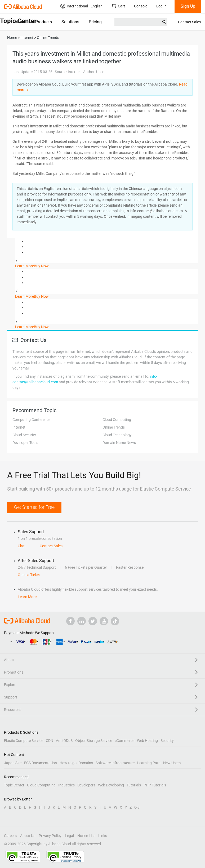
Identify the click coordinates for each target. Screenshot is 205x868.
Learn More (24, 266)
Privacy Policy (50, 836)
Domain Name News (119, 443)
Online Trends (114, 427)
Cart (118, 6)
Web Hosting (147, 741)
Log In (161, 6)
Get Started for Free (34, 507)
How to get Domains (76, 763)
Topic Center (14, 785)
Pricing (95, 22)
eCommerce (124, 741)
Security (167, 741)
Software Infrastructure (115, 763)
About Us (28, 836)
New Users (172, 763)
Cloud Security (24, 435)
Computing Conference (31, 420)
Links (103, 836)
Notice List (86, 836)
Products (44, 22)
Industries (66, 785)
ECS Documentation (41, 763)
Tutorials (134, 785)
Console (141, 6)
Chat (22, 546)
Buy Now (41, 266)
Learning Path (149, 763)
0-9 (137, 807)
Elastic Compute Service (24, 741)
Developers (86, 785)
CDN (50, 741)
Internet (19, 427)
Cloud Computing (117, 420)
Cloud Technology (117, 435)
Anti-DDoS (64, 741)
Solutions (70, 22)
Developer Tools (25, 443)
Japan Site (13, 763)
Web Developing (111, 785)
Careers (10, 836)
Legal (69, 836)
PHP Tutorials (155, 785)
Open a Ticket (29, 575)
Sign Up (188, 6)
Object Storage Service (94, 741)
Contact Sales (189, 22)
